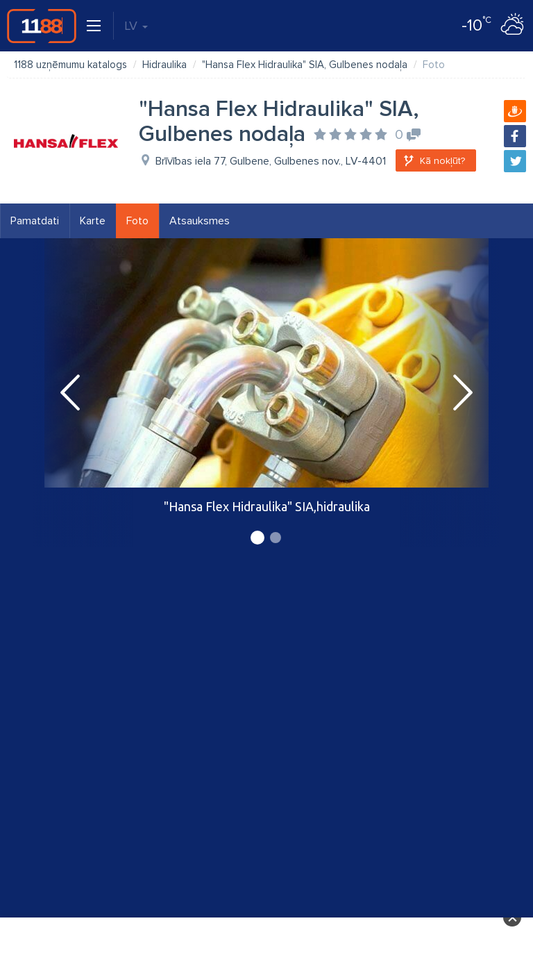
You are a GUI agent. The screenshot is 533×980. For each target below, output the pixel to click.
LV (136, 26)
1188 (42, 26)
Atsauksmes (200, 221)
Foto (137, 221)
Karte (93, 221)
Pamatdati (35, 221)
